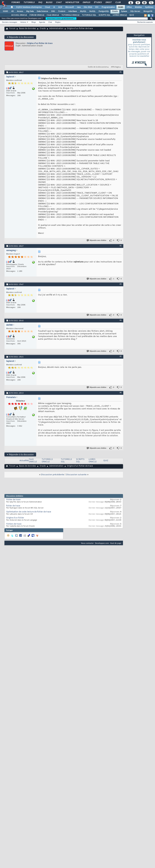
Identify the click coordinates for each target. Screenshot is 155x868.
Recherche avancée (145, 22)
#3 (121, 284)
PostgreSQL (104, 11)
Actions (23, 22)
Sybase (124, 11)
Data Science (42, 11)
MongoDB (148, 11)
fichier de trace (13, 506)
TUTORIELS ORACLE (70, 15)
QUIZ (132, 15)
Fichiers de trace (14, 524)
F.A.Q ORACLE (53, 15)
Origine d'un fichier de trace (40, 43)
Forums (15, 3)
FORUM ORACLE (37, 15)
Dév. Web (88, 7)
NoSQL (92, 11)
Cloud (47, 7)
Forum (12, 29)
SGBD (121, 7)
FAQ (40, 3)
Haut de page (116, 543)
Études (98, 3)
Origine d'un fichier (15, 518)
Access (20, 11)
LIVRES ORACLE (120, 15)
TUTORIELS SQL (89, 15)
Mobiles (138, 7)
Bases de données (27, 29)
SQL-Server (135, 11)
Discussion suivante (76, 475)
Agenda (42, 22)
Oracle (115, 11)
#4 (121, 320)
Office (129, 7)
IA (54, 7)
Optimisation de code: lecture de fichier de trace (29, 512)
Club (118, 3)
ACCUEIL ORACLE (19, 15)
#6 (121, 393)
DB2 (53, 11)
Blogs (49, 3)
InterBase (73, 11)
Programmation (108, 7)
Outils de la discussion (97, 67)
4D (13, 11)
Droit (108, 3)
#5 (121, 356)
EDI (97, 7)
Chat (59, 3)
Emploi (86, 3)
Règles (58, 22)
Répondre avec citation (97, 240)
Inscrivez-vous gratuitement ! (61, 18)
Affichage (115, 67)
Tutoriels (29, 3)
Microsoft (69, 7)
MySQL (83, 11)
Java (79, 7)
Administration (56, 29)
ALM (60, 7)
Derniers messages (10, 22)
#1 (121, 72)
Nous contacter (87, 543)
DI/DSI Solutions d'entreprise (29, 7)
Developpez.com (102, 543)
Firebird (62, 11)
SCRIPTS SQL (104, 15)
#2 (121, 246)
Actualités (24, 461)
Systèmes (149, 7)
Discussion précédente (53, 475)
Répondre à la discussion (20, 37)
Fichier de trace (13, 500)
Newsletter (72, 3)
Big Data (30, 11)
